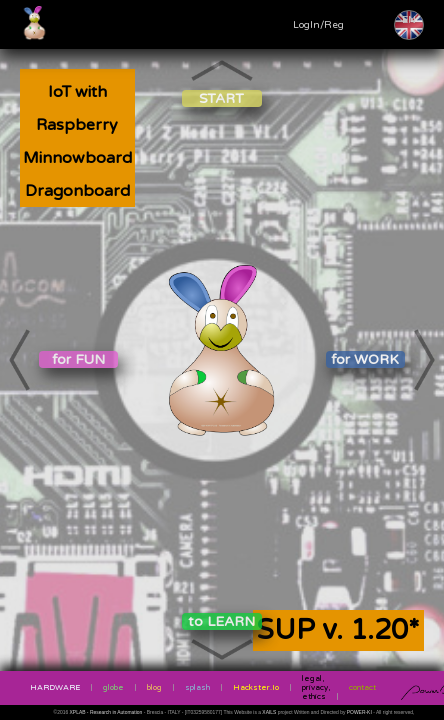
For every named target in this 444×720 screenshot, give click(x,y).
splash (197, 687)
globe (113, 687)
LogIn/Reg (318, 25)
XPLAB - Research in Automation (107, 712)
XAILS (269, 712)
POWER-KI (359, 712)
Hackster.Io (256, 687)
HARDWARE (55, 687)
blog (154, 687)
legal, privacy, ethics (316, 687)
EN (409, 20)
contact (362, 687)
